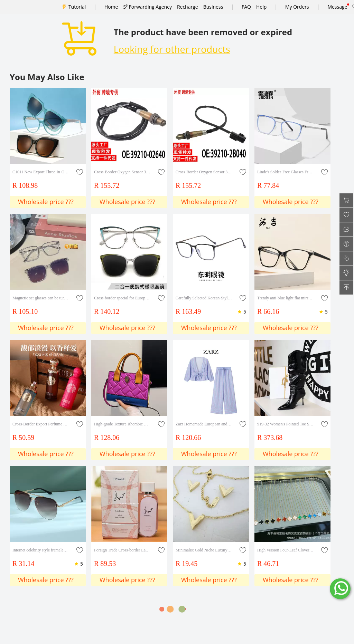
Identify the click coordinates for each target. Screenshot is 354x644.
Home (111, 7)
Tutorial (77, 7)
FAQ (246, 7)
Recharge (188, 7)
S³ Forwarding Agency (147, 7)
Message (337, 7)
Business (213, 7)
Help (261, 7)
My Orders (297, 7)
